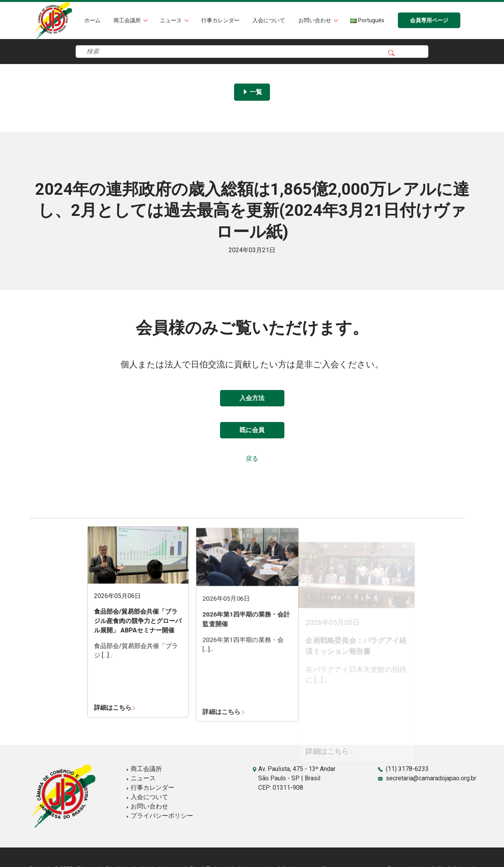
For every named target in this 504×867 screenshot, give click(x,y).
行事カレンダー (220, 20)
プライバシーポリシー (160, 816)
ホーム (92, 20)
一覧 (252, 92)
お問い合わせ (316, 20)
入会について (269, 20)
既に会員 (252, 430)
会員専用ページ (429, 20)
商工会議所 (128, 20)
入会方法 (252, 398)
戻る (252, 458)
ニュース (172, 20)
